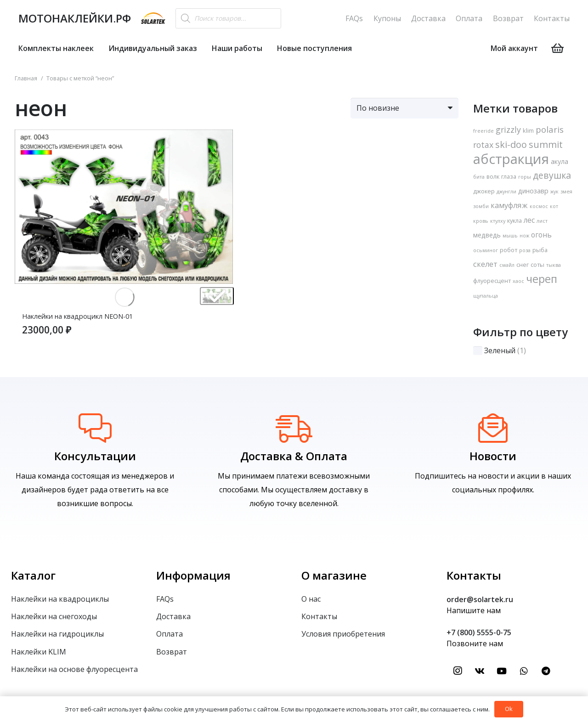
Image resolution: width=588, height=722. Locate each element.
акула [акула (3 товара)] (560, 161)
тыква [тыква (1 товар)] (554, 265)
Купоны (387, 18)
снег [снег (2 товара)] (523, 265)
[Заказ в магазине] (405, 108)
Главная (26, 78)
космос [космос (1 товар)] (539, 206)
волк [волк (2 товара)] (493, 176)
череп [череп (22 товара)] (542, 279)
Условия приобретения (343, 634)
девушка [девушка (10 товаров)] (552, 175)
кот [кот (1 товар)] (554, 206)
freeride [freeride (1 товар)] (483, 131)
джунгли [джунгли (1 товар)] (506, 192)
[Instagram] (458, 671)
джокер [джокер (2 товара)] (484, 191)
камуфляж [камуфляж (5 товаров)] (509, 205)
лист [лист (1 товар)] (542, 221)
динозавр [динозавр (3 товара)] (533, 191)
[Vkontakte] (480, 671)
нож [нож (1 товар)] (524, 236)
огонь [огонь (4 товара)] (541, 235)
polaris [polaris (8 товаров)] (550, 129)
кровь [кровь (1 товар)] (481, 221)
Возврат (508, 18)
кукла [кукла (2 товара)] (514, 220)
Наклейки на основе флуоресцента (74, 669)
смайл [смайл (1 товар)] (507, 265)
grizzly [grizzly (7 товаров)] (508, 130)
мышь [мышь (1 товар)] (510, 236)
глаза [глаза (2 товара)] (509, 176)
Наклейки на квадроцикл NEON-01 (77, 316)
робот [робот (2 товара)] (509, 250)
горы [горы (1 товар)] (525, 177)
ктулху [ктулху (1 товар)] (498, 221)
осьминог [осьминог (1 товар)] (486, 250)
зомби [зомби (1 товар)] (481, 206)
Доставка (428, 18)
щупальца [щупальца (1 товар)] (486, 296)
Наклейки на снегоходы (54, 616)
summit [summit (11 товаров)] (546, 144)
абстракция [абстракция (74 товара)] (511, 159)
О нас (311, 599)
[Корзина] (557, 48)
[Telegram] (546, 671)
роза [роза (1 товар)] (525, 250)
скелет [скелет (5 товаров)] (485, 264)
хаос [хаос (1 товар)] (518, 281)
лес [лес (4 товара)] (529, 220)
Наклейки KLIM (39, 652)
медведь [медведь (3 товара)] (487, 235)
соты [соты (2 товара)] (537, 265)
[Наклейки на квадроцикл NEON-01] (124, 136)
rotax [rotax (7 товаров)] (483, 145)
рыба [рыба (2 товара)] (540, 250)
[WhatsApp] (524, 671)
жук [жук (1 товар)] (554, 192)
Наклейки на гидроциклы (57, 634)
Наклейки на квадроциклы (60, 599)
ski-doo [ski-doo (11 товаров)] (511, 144)
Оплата (469, 18)
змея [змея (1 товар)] (566, 192)
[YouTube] (502, 671)
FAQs (354, 18)
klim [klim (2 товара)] (528, 130)
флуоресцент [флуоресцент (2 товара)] (492, 281)
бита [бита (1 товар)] (479, 177)
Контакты (552, 18)
